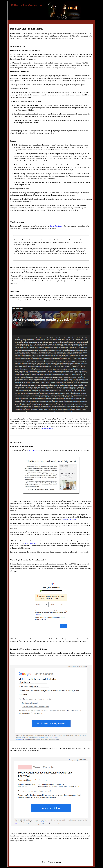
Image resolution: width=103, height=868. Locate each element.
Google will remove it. (69, 519)
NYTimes (32, 450)
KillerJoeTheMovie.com (26, 5)
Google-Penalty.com (56, 226)
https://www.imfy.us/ (32, 543)
